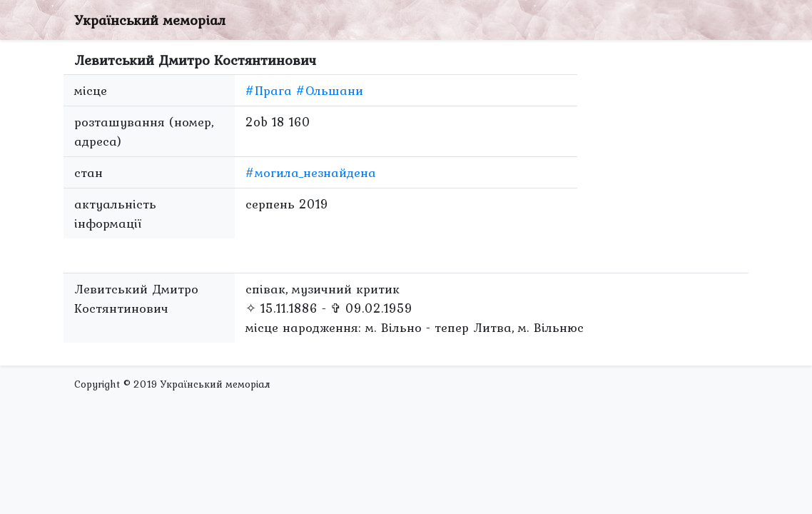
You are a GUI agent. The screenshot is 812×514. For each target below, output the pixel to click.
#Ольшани (330, 90)
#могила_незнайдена (311, 172)
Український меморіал (150, 20)
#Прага (269, 90)
